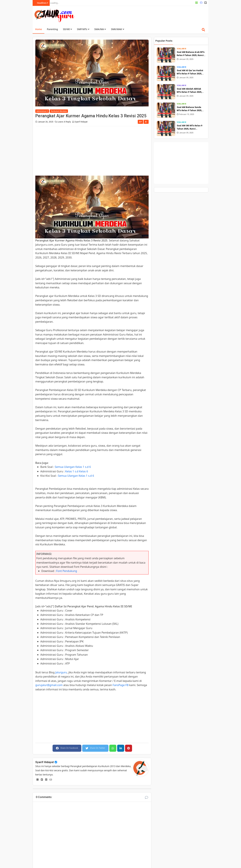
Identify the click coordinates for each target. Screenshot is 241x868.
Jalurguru (61, 672)
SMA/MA (100, 29)
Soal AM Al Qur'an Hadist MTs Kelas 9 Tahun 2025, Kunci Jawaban (190, 72)
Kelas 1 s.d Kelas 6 (76, 471)
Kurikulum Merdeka (59, 111)
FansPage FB (121, 685)
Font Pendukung (67, 571)
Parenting (52, 29)
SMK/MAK (117, 29)
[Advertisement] (146, 15)
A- (146, 122)
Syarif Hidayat (45, 762)
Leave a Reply (64, 122)
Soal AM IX (181, 49)
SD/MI (67, 29)
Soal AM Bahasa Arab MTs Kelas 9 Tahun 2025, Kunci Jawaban (191, 54)
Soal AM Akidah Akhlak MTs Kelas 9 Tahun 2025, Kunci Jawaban (189, 91)
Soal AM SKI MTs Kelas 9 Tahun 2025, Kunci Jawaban (189, 127)
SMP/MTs (83, 29)
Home (38, 29)
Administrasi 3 (42, 111)
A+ (140, 122)
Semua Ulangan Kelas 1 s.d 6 (73, 467)
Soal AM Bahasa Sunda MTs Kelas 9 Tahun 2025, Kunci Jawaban (189, 109)
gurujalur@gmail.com (49, 685)
